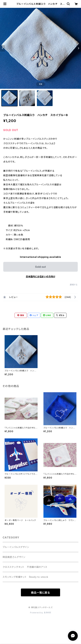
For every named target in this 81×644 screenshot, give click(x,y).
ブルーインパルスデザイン (16, 547)
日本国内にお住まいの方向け (40, 276)
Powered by (40, 613)
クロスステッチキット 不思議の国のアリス (25, 567)
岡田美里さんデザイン (14, 557)
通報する (74, 285)
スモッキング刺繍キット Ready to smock (25, 577)
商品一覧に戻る (40, 593)
